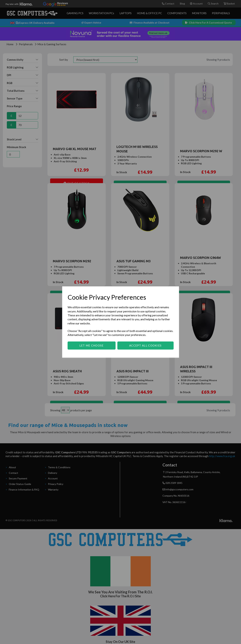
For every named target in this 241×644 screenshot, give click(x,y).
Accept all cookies (145, 345)
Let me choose (92, 345)
